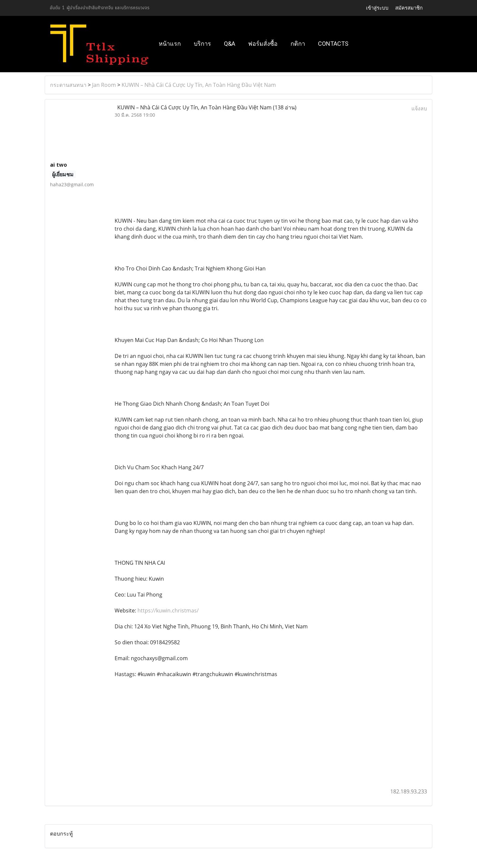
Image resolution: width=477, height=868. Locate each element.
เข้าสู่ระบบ (377, 8)
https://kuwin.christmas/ (168, 610)
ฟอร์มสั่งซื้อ (263, 44)
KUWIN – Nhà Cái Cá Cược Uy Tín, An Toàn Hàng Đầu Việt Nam (199, 85)
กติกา (298, 44)
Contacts (333, 44)
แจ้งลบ (419, 108)
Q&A (230, 44)
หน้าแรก (170, 44)
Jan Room (104, 85)
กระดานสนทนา (68, 85)
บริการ (202, 44)
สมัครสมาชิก (409, 8)
